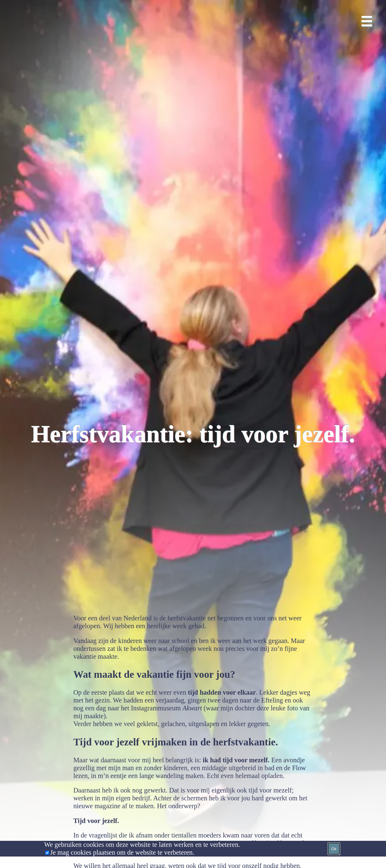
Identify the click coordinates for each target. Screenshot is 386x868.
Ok (334, 849)
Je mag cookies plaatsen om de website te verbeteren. (122, 852)
